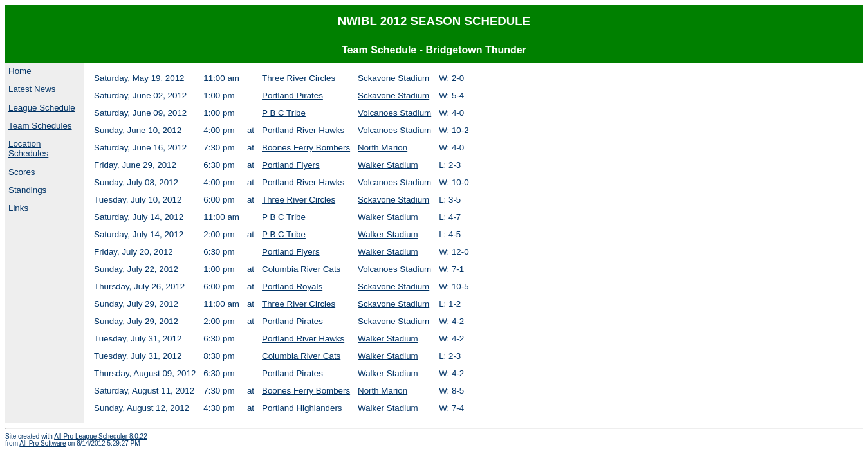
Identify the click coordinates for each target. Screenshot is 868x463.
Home (20, 71)
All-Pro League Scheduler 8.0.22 (101, 436)
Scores (22, 172)
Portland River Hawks (303, 130)
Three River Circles (299, 78)
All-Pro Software (42, 443)
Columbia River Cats (301, 269)
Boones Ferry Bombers (306, 148)
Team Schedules (40, 126)
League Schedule (42, 108)
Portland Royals (292, 286)
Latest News (32, 89)
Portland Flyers (291, 165)
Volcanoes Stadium (394, 113)
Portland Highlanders (302, 408)
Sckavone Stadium (393, 78)
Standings (27, 190)
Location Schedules (28, 149)
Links (18, 208)
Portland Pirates (292, 95)
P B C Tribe (284, 113)
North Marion (383, 148)
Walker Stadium (388, 165)
